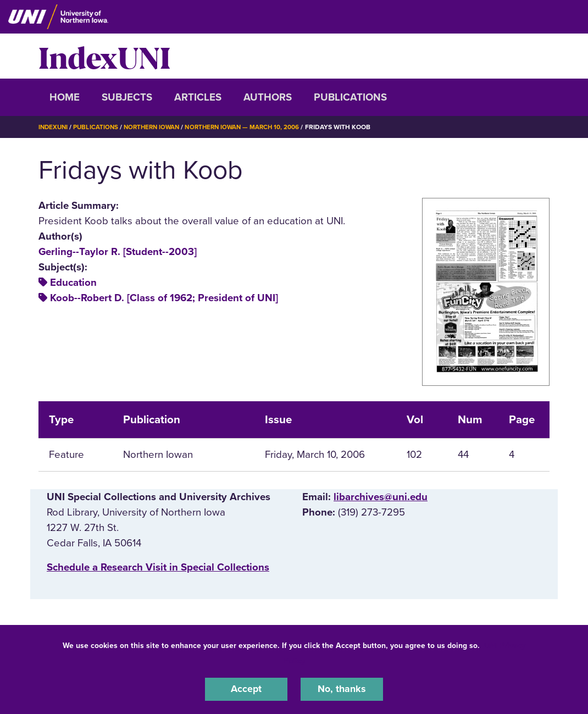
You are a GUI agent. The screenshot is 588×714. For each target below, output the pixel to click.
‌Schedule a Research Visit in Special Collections (158, 567)
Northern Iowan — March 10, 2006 (252, 127)
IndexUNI (104, 56)
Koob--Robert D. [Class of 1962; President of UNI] (164, 298)
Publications (350, 97)
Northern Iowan (157, 127)
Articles (198, 97)
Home (65, 97)
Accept (246, 689)
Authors (268, 97)
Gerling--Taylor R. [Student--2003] (118, 251)
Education (73, 283)
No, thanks (342, 689)
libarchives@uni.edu (381, 496)
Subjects (127, 97)
